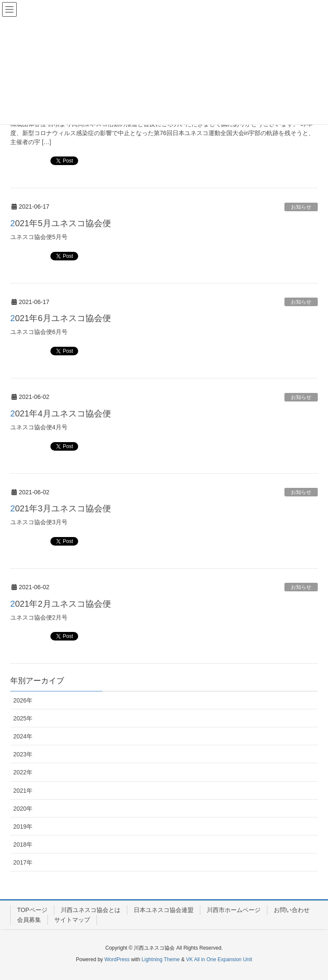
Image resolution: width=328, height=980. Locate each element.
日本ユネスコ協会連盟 (164, 910)
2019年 (23, 827)
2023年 (23, 754)
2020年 (23, 809)
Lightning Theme (161, 959)
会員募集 (29, 920)
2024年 (23, 736)
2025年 (23, 718)
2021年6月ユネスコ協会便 (61, 318)
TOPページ (32, 910)
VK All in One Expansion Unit (219, 959)
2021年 (23, 791)
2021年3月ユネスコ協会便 (61, 508)
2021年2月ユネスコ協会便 (61, 604)
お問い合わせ (292, 910)
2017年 (23, 862)
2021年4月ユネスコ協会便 (61, 413)
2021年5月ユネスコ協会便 (61, 223)
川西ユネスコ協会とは (91, 910)
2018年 (23, 844)
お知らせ (301, 207)
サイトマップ (72, 920)
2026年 (23, 700)
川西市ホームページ (234, 910)
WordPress (117, 959)
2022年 (23, 772)
